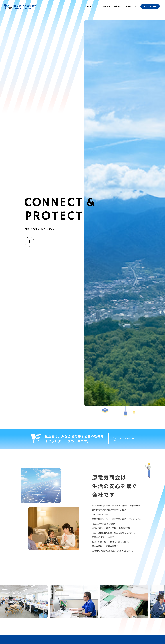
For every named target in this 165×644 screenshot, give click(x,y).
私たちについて (93, 6)
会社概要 (118, 6)
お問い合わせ (131, 6)
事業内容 (107, 6)
